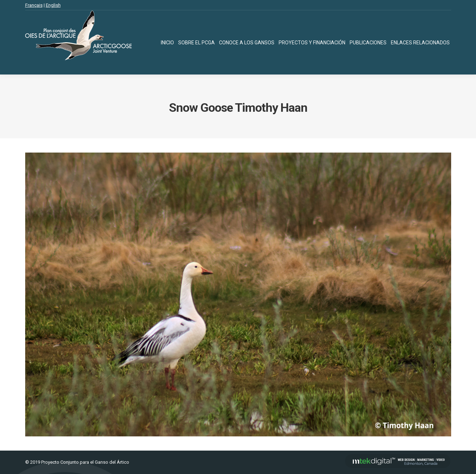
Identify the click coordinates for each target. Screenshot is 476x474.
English (53, 5)
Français (34, 5)
